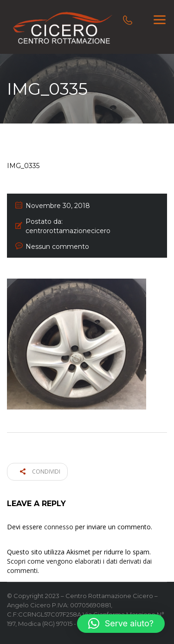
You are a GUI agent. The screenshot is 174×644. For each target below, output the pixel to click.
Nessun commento (57, 247)
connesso (59, 527)
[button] (121, 624)
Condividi (40, 472)
